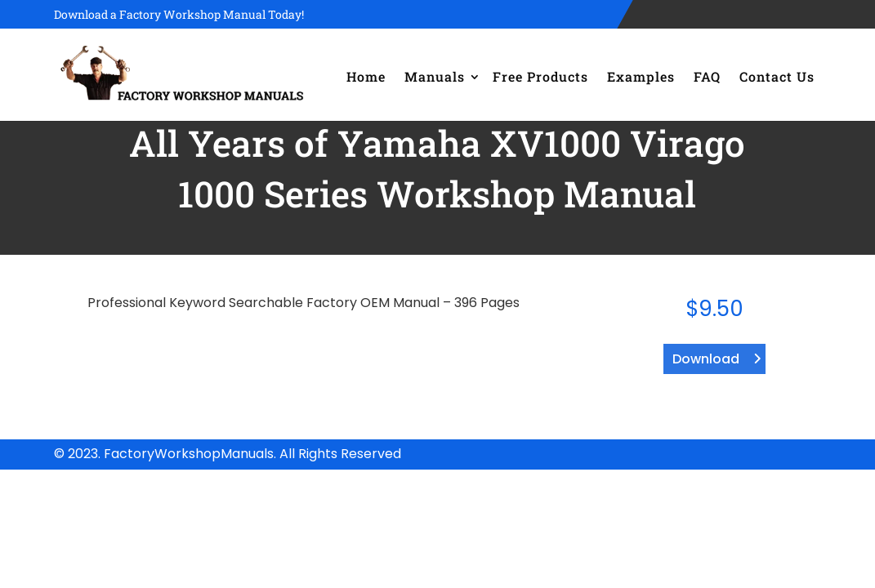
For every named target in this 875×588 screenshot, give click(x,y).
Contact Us (777, 76)
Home (366, 76)
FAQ (707, 76)
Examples (641, 76)
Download (706, 359)
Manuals (435, 76)
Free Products (540, 76)
